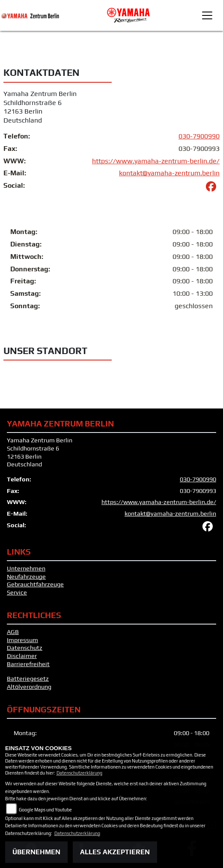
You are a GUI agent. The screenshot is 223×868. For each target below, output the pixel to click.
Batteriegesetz (28, 679)
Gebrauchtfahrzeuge (35, 584)
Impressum (22, 640)
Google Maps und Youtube (45, 810)
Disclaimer (22, 656)
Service (17, 592)
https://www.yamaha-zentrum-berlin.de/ (156, 161)
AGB (13, 632)
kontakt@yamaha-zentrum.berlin (169, 173)
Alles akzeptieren (115, 852)
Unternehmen (26, 568)
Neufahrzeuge (26, 577)
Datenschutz (25, 648)
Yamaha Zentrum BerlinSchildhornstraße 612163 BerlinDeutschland (40, 107)
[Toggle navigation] (207, 15)
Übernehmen (36, 852)
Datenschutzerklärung (79, 773)
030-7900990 (199, 136)
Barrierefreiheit (28, 664)
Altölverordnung (29, 687)
